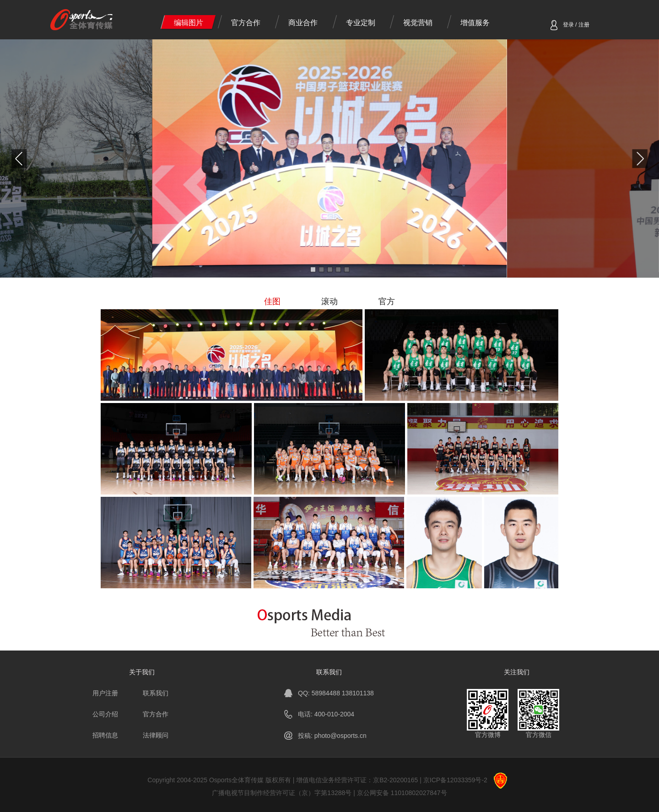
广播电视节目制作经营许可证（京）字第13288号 (282, 793)
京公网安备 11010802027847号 (402, 793)
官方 (387, 301)
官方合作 (246, 23)
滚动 (329, 301)
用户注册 (105, 693)
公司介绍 (105, 714)
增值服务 (475, 23)
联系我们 (156, 693)
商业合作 (303, 23)
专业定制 (361, 23)
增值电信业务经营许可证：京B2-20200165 (357, 780)
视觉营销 (418, 23)
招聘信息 (105, 735)
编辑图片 (189, 23)
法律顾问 (156, 735)
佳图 (272, 301)
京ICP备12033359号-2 (455, 780)
